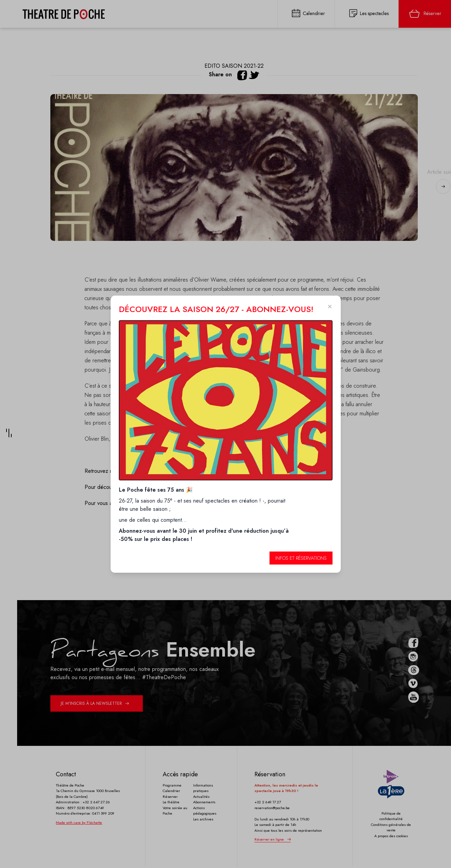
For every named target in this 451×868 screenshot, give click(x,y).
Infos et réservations (301, 558)
